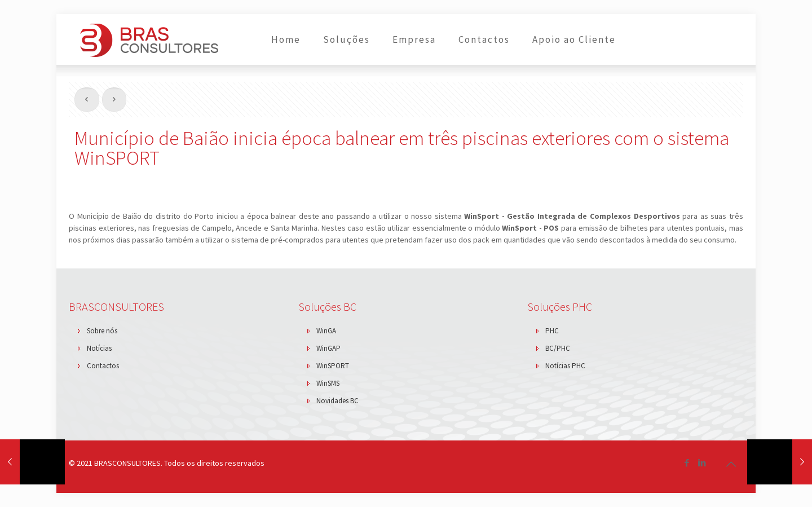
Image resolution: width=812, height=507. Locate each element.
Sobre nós (102, 331)
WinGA (326, 331)
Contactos (103, 366)
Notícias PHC (565, 366)
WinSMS (328, 383)
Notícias (99, 348)
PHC (552, 331)
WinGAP (328, 348)
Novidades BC (337, 401)
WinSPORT (333, 366)
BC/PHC (558, 348)
